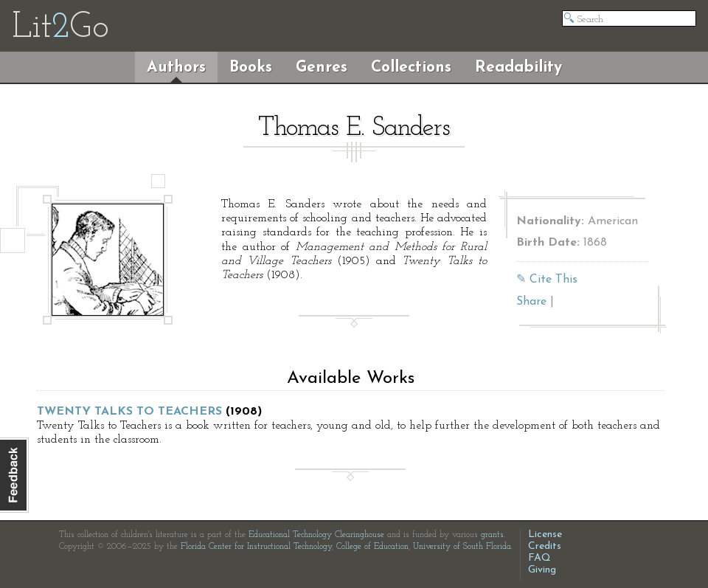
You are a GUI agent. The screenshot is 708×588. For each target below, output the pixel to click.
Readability (518, 68)
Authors (176, 68)
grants (492, 535)
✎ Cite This (547, 280)
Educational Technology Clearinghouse (316, 535)
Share (531, 302)
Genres (322, 68)
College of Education (372, 547)
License (545, 535)
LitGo (60, 28)
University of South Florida (462, 547)
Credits (545, 546)
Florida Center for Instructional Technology (256, 547)
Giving (542, 570)
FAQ (539, 558)
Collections (411, 68)
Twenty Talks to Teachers (129, 412)
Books (251, 68)
